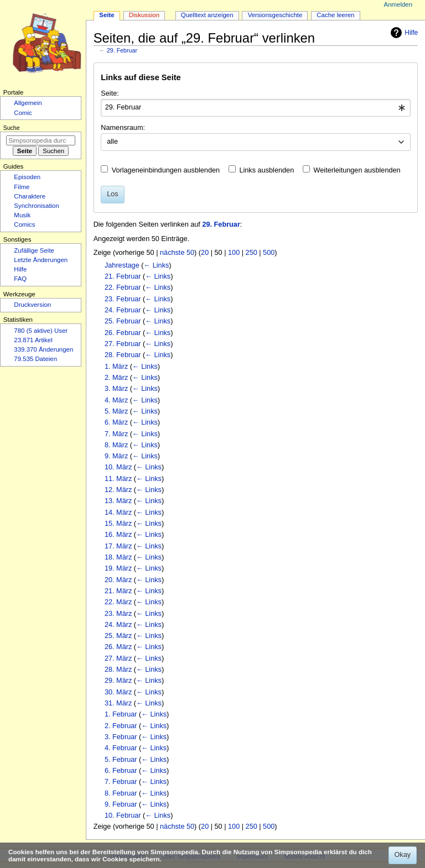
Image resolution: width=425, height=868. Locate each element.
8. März (116, 445)
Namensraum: (123, 128)
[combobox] (255, 108)
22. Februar (123, 287)
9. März (116, 456)
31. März (118, 703)
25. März (118, 636)
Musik (22, 215)
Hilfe (403, 33)
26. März (118, 647)
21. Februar (123, 276)
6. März (116, 422)
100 (234, 253)
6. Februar (121, 771)
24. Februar (123, 310)
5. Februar (121, 760)
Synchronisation (37, 206)
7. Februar (121, 782)
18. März (118, 557)
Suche (12, 128)
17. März (118, 546)
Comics (24, 224)
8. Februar (121, 793)
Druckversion (32, 305)
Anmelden (398, 4)
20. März (118, 580)
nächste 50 (177, 253)
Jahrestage (122, 265)
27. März (118, 658)
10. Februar (123, 815)
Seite (107, 15)
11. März (118, 479)
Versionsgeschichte (275, 15)
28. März (118, 670)
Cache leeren (335, 15)
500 (269, 253)
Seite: (110, 93)
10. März (118, 467)
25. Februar (123, 321)
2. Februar (121, 726)
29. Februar (122, 50)
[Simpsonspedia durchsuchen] (41, 140)
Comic (23, 113)
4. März (116, 400)
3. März (116, 389)
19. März (118, 568)
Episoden (27, 177)
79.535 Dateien (35, 359)
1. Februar (121, 714)
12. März (118, 490)
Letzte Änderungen (41, 260)
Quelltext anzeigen (207, 15)
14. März (118, 513)
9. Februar (121, 804)
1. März (116, 367)
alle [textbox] (112, 142)
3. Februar (121, 737)
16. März (118, 535)
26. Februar (123, 333)
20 (205, 253)
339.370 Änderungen (43, 349)
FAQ (20, 279)
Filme (22, 187)
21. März (118, 591)
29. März (118, 681)
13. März (118, 501)
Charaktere (30, 196)
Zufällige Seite (34, 250)
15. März (118, 524)
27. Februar (123, 344)
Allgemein (28, 103)
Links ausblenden (266, 170)
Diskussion (144, 15)
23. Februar (123, 299)
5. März (116, 411)
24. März (118, 625)
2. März (116, 378)
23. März (118, 614)
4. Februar (121, 748)
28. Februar (123, 355)
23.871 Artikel (33, 340)
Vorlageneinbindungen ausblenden (166, 170)
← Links (156, 265)
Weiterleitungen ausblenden (357, 170)
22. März (118, 602)
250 (252, 253)
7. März (116, 434)
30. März (118, 692)
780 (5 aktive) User (41, 331)
